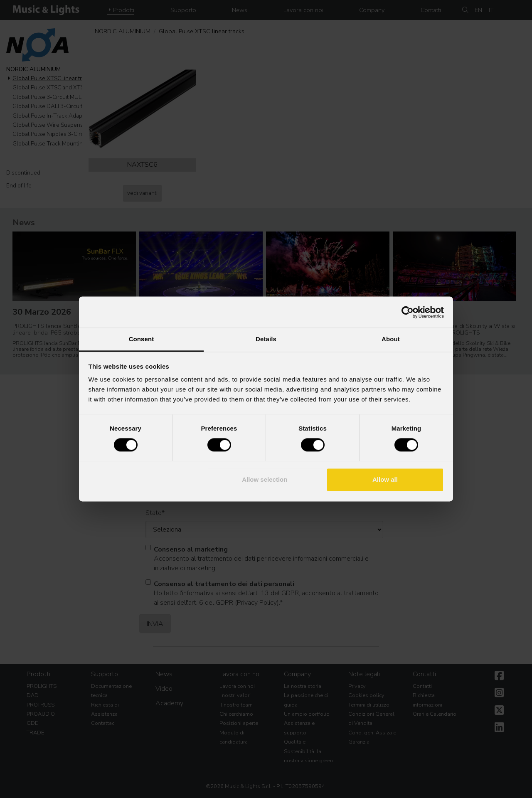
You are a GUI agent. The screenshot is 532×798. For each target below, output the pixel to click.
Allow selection (265, 479)
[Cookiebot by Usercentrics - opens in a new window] (408, 312)
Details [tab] (266, 339)
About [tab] (391, 339)
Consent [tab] (142, 339)
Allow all (385, 479)
